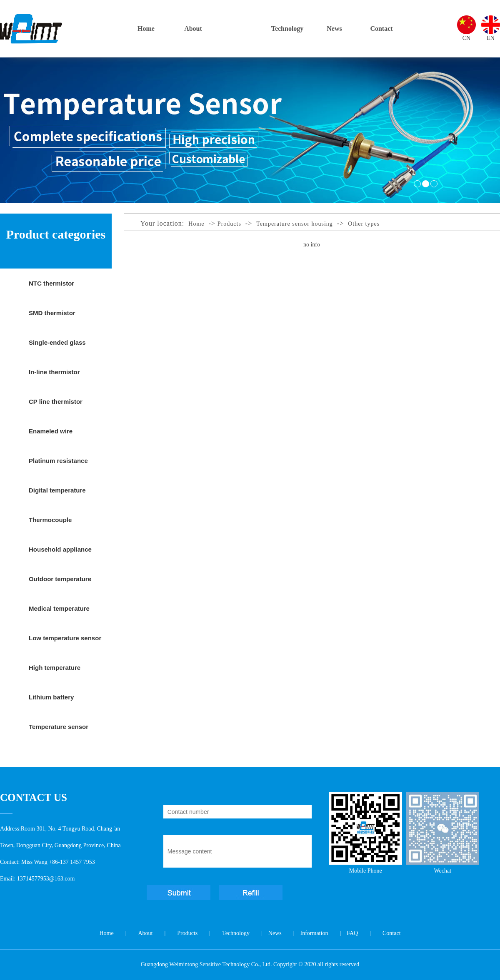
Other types (364, 224)
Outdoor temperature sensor (60, 585)
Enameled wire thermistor (51, 437)
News (334, 29)
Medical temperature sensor (59, 614)
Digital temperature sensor (57, 496)
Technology (287, 29)
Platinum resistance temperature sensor (58, 466)
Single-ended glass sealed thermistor (57, 348)
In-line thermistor (54, 372)
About (193, 29)
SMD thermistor (52, 313)
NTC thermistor (51, 283)
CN (466, 38)
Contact (381, 29)
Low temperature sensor (65, 638)
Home (146, 29)
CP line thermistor (56, 402)
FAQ (352, 933)
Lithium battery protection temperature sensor (63, 703)
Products (240, 29)
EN (491, 38)
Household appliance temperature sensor (60, 555)
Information (314, 933)
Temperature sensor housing (59, 732)
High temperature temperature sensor (58, 673)
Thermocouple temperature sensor (58, 525)
